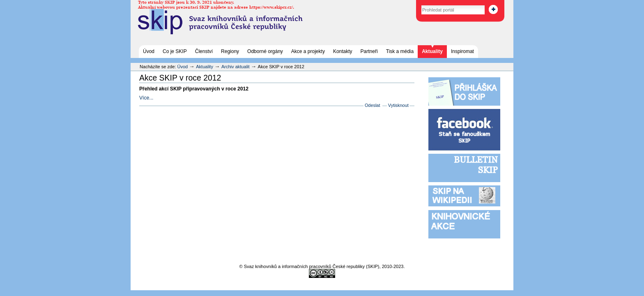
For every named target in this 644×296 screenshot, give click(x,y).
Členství (204, 51)
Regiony (230, 51)
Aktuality (432, 51)
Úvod (149, 51)
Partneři (369, 51)
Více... (146, 98)
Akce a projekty (308, 51)
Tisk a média (400, 51)
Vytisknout (398, 105)
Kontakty (343, 51)
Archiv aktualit (236, 67)
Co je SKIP (175, 51)
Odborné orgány (265, 51)
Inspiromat (462, 51)
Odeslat (373, 105)
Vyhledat (413, 4)
